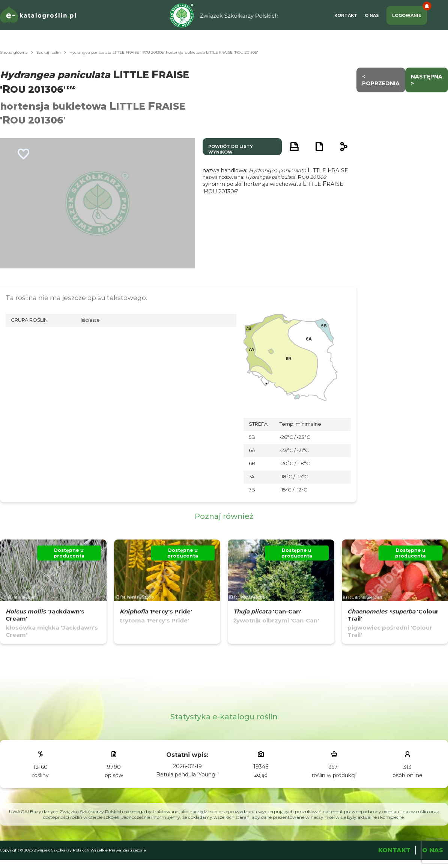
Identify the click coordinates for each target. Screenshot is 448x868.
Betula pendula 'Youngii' (187, 775)
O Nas (372, 15)
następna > (427, 80)
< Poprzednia (381, 80)
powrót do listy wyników (231, 149)
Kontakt (346, 15)
